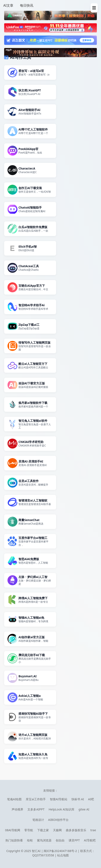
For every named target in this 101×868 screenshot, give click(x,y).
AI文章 (8, 5)
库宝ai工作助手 (36, 799)
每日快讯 (27, 5)
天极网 (57, 830)
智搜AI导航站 (59, 799)
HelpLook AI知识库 (62, 809)
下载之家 (43, 830)
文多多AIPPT (36, 809)
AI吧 (91, 799)
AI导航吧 (90, 840)
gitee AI (84, 809)
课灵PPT (74, 840)
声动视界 (17, 809)
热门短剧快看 (14, 840)
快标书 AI (78, 799)
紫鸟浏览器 (44, 840)
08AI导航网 (13, 830)
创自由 (60, 840)
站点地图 (63, 855)
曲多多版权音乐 (76, 830)
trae (93, 830)
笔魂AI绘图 (14, 799)
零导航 (29, 830)
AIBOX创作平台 (59, 820)
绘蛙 (30, 840)
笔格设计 (38, 820)
